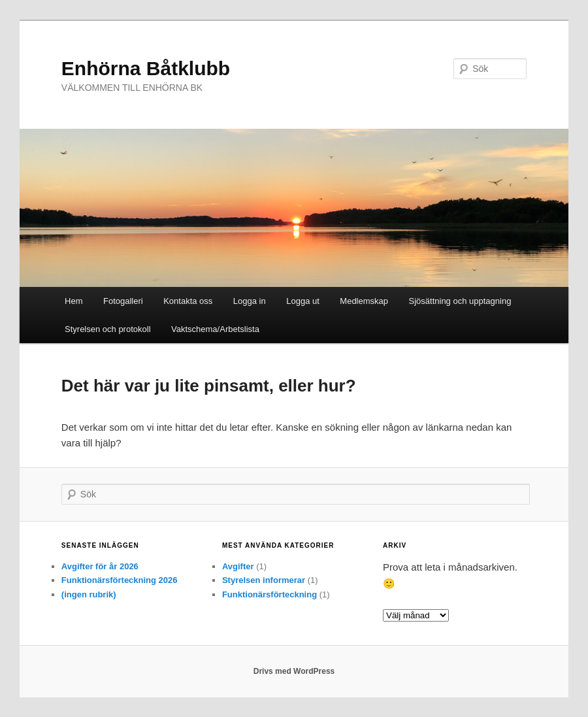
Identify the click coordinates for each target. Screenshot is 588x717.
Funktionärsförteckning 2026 (120, 580)
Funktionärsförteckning (269, 594)
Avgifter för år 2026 (100, 566)
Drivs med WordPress (294, 671)
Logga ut (303, 301)
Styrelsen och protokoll (108, 329)
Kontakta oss (188, 301)
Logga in (250, 301)
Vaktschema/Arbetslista (215, 329)
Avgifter (238, 566)
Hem (73, 301)
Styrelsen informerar (264, 580)
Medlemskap (364, 301)
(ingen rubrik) (89, 594)
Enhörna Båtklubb (146, 68)
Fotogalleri (123, 301)
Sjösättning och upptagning (460, 301)
